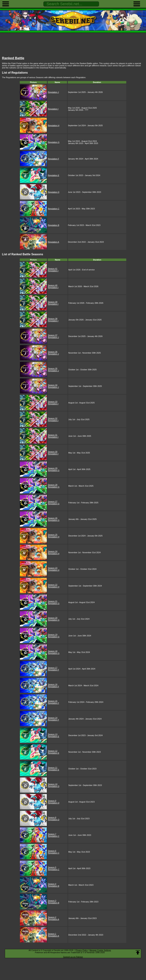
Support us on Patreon (73, 957)
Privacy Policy (82, 950)
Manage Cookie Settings (100, 950)
